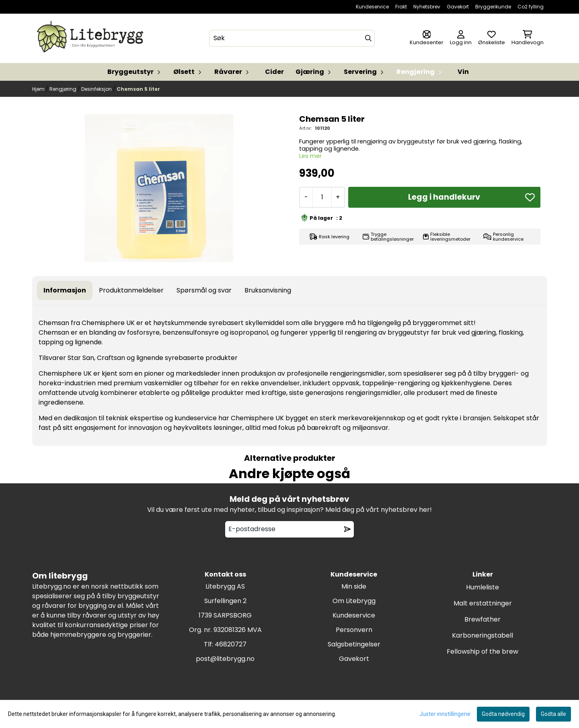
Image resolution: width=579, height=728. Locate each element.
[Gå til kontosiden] (427, 38)
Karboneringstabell (482, 635)
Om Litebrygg (354, 601)
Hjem (39, 89)
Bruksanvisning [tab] (268, 290)
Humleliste (482, 587)
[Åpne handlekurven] (528, 38)
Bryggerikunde (493, 7)
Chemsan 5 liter (138, 89)
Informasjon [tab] (65, 290)
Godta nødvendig (503, 714)
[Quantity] (322, 197)
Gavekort (458, 7)
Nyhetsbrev (427, 7)
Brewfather (482, 619)
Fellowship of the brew (482, 651)
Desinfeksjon (97, 89)
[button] (530, 197)
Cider (274, 72)
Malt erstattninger (483, 603)
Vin (463, 72)
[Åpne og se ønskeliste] (492, 38)
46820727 (231, 644)
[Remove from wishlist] (347, 529)
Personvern (354, 630)
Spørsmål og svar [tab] (204, 290)
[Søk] (292, 38)
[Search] (368, 38)
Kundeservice (372, 7)
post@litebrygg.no (225, 659)
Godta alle (553, 714)
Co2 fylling (531, 7)
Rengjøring (64, 89)
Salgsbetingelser (354, 644)
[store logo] (92, 38)
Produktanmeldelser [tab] (131, 290)
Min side (354, 586)
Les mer (310, 156)
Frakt (401, 7)
